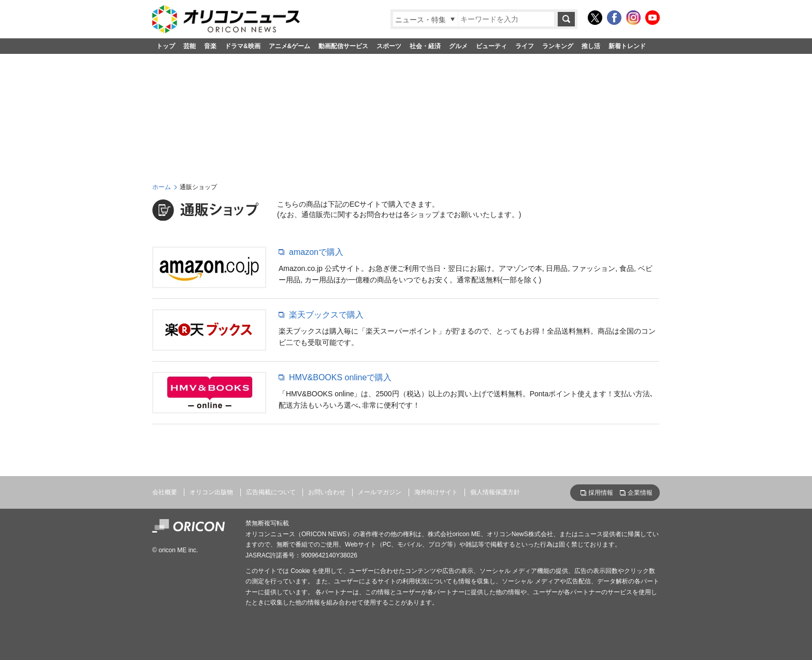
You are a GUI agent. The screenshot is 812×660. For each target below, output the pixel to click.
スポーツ (389, 46)
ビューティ (491, 46)
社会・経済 (425, 46)
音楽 (210, 46)
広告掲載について (271, 492)
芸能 (190, 46)
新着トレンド (627, 46)
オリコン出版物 (211, 492)
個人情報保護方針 (495, 492)
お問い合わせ (327, 492)
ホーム (162, 187)
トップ (166, 46)
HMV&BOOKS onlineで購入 (340, 377)
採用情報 (601, 493)
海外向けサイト (436, 492)
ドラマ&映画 (243, 46)
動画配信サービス (343, 46)
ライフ (525, 46)
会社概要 (165, 492)
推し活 (591, 46)
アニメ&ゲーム (290, 46)
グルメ (458, 46)
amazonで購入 (316, 252)
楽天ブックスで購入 (326, 315)
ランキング (558, 46)
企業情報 (640, 493)
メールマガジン (380, 492)
